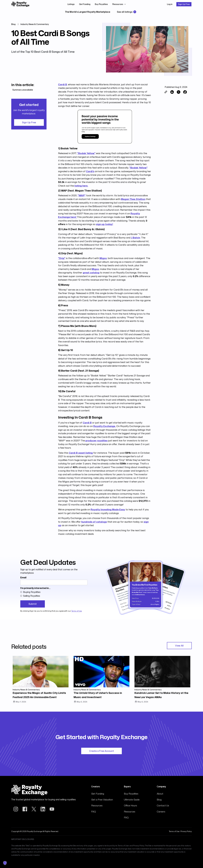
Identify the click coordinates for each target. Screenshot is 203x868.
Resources (97, 806)
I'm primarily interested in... (35, 588)
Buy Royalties (101, 4)
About (160, 794)
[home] (20, 4)
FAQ (94, 812)
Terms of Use (77, 611)
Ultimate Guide (132, 800)
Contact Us (163, 806)
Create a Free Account (101, 751)
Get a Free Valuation (102, 800)
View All (179, 646)
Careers (161, 812)
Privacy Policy (186, 831)
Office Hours (130, 806)
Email (23, 577)
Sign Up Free (184, 4)
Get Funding (85, 4)
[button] (119, 4)
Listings (71, 4)
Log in (170, 4)
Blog (159, 800)
